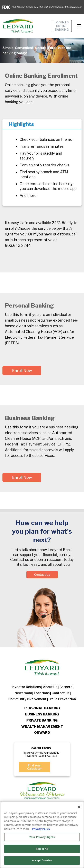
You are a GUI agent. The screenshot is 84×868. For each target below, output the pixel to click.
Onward (42, 733)
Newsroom (23, 693)
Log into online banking (62, 26)
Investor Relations (26, 687)
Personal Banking (42, 708)
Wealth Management (42, 727)
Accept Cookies (42, 860)
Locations (42, 693)
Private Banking (42, 720)
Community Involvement (27, 699)
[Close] (79, 807)
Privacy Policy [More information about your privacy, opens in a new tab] (41, 829)
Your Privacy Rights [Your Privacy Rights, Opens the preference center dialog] (42, 837)
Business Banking (42, 714)
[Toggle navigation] (79, 26)
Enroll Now (22, 371)
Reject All (42, 849)
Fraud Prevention (62, 699)
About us (50, 687)
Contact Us (42, 575)
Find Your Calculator (35, 767)
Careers (66, 687)
